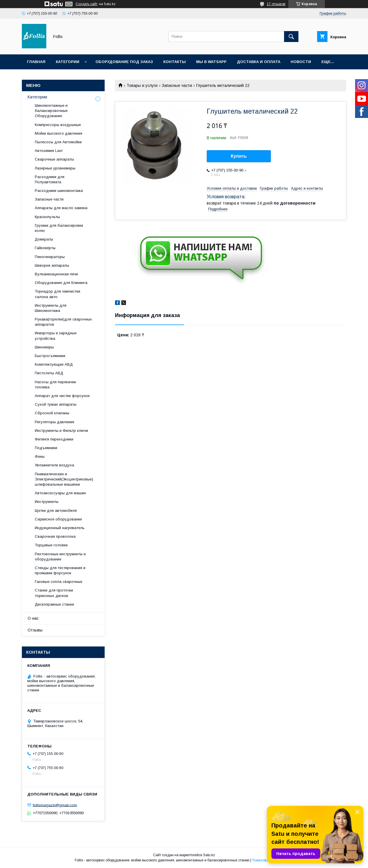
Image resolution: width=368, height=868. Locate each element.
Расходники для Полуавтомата (50, 179)
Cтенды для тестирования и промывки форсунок (60, 570)
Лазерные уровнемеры (55, 168)
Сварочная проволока (55, 536)
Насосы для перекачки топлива (55, 385)
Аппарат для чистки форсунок (62, 396)
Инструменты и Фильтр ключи (61, 431)
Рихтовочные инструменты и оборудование (60, 557)
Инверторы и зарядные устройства (56, 336)
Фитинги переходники (54, 439)
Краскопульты (47, 217)
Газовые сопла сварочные (59, 582)
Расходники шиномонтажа (59, 191)
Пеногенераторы (50, 257)
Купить (239, 156)
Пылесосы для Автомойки (58, 142)
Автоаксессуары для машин (60, 493)
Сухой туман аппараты (56, 404)
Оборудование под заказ (124, 62)
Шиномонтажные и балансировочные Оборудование (51, 111)
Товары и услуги (142, 85)
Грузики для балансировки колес (59, 228)
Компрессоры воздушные (58, 125)
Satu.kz (209, 855)
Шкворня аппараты (52, 265)
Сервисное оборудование (58, 519)
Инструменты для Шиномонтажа (51, 308)
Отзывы (35, 630)
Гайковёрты (45, 248)
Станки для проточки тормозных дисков (54, 593)
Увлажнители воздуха (54, 465)
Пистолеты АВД (49, 373)
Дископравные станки (54, 604)
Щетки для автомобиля (56, 511)
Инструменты (47, 502)
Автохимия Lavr (49, 151)
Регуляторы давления (54, 422)
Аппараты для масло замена (61, 208)
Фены (40, 456)
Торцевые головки (51, 545)
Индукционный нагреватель (60, 528)
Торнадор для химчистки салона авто (57, 294)
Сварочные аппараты (54, 159)
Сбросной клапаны (52, 413)
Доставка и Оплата (259, 62)
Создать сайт (87, 4)
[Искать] (291, 37)
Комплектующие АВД (54, 364)
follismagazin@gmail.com (55, 805)
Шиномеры (44, 347)
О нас (33, 618)
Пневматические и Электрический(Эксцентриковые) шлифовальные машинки (64, 479)
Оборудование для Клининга (61, 283)
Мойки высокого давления (59, 133)
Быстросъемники (50, 356)
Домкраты (44, 239)
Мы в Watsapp (211, 62)
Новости (301, 62)
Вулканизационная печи (56, 274)
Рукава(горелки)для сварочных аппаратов (63, 322)
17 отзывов (276, 4)
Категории (68, 62)
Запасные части (177, 85)
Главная (36, 62)
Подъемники (46, 448)
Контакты (175, 62)
